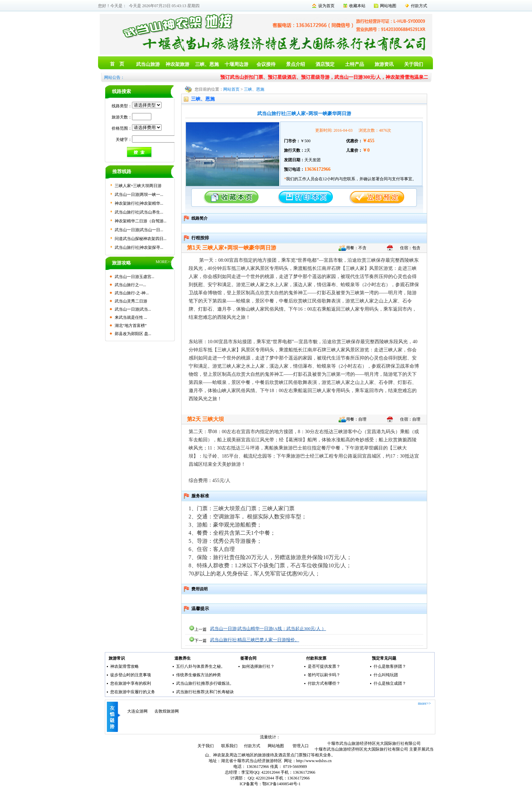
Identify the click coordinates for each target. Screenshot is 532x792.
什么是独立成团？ (390, 683)
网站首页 (231, 89)
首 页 (117, 64)
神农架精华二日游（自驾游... (141, 221)
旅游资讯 (384, 64)
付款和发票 (316, 658)
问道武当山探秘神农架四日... (141, 239)
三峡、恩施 (207, 64)
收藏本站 (357, 6)
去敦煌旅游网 (167, 711)
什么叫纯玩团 (386, 675)
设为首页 (326, 6)
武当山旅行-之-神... (132, 293)
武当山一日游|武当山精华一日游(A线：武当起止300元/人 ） (268, 629)
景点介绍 (296, 64)
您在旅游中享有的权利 (131, 683)
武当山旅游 (148, 64)
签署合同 (248, 658)
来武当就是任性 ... (131, 317)
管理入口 (301, 746)
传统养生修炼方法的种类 (198, 675)
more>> (424, 703)
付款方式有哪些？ (324, 683)
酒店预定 (325, 64)
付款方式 (419, 6)
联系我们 (229, 746)
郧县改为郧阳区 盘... (133, 334)
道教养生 (183, 658)
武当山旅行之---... (130, 285)
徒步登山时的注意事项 (131, 675)
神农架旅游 (177, 64)
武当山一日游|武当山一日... (139, 230)
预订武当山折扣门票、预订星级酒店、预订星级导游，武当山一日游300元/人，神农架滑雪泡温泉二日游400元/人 (342, 77)
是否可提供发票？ (324, 666)
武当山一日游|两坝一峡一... (139, 195)
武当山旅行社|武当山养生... (139, 212)
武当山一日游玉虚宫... (135, 277)
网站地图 (388, 6)
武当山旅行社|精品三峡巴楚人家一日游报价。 (255, 640)
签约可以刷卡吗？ (324, 675)
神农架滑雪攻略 (125, 666)
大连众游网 (137, 711)
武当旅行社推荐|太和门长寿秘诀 (205, 692)
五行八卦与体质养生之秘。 (201, 666)
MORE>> (164, 262)
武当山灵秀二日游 (131, 301)
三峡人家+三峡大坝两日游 (138, 186)
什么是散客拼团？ (390, 666)
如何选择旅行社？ (258, 666)
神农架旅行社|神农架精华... (139, 203)
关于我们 (414, 64)
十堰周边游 (236, 64)
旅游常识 (117, 658)
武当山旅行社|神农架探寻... (139, 247)
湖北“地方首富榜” (131, 326)
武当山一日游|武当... (133, 309)
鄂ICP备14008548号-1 (281, 784)
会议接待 (266, 64)
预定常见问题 (384, 658)
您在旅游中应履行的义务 (133, 692)
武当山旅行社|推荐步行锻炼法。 (205, 683)
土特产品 (355, 64)
